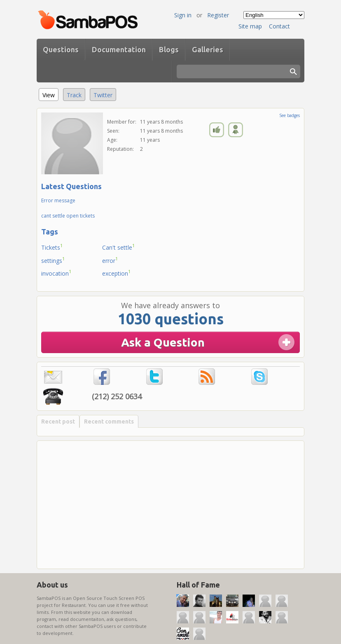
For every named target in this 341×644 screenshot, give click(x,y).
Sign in (183, 15)
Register (218, 15)
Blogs (169, 49)
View (50, 94)
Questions (61, 49)
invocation (56, 273)
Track (74, 95)
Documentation (119, 49)
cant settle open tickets (68, 216)
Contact (279, 26)
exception (117, 273)
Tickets (52, 247)
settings (53, 260)
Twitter (103, 95)
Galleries (208, 49)
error (110, 260)
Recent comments (109, 422)
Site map (250, 26)
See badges (290, 115)
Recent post (58, 422)
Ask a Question (163, 342)
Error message (58, 200)
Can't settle (119, 247)
